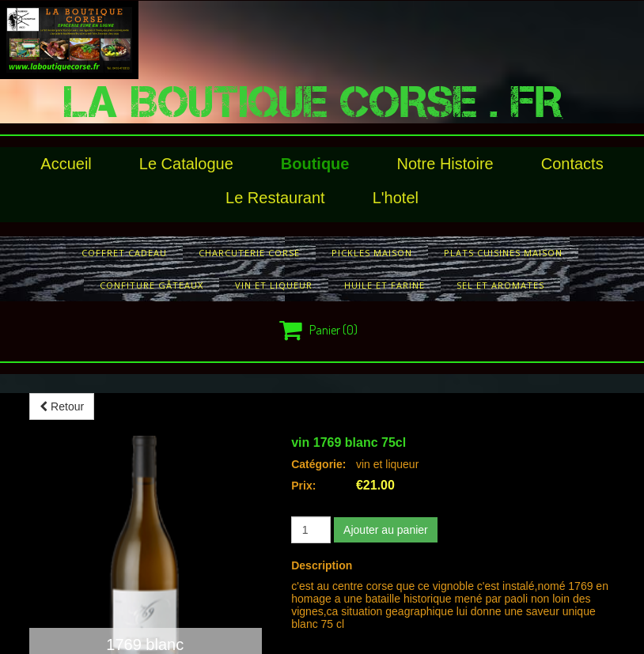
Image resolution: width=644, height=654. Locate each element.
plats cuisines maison (503, 253)
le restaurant (275, 198)
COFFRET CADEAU (124, 253)
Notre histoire (445, 164)
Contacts (572, 164)
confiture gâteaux (152, 285)
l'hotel (396, 198)
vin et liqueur (274, 285)
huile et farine (385, 285)
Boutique (315, 164)
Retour (62, 406)
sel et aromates (500, 285)
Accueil (66, 164)
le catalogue (186, 164)
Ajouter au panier (386, 530)
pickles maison (372, 253)
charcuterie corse (249, 253)
